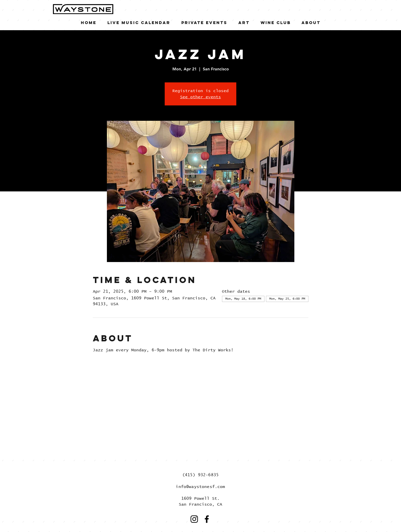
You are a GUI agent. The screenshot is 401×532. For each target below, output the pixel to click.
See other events (201, 97)
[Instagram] (194, 519)
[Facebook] (207, 519)
